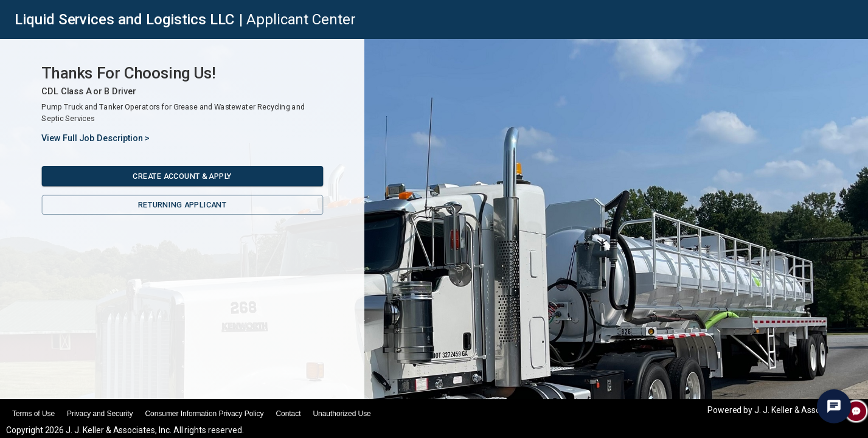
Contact (288, 414)
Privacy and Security (100, 414)
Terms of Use (33, 414)
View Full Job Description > (95, 138)
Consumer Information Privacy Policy (204, 414)
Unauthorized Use (342, 414)
